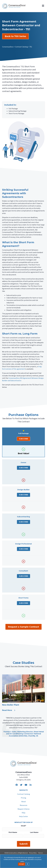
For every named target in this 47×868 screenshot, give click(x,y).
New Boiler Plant (11, 705)
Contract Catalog (24, 794)
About (24, 802)
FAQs (24, 813)
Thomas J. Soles (10, 732)
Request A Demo (24, 809)
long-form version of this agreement (22, 368)
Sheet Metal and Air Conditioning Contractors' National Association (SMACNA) (25, 734)
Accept (22, 864)
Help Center (23, 817)
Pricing (23, 798)
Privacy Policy (33, 853)
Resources (24, 805)
